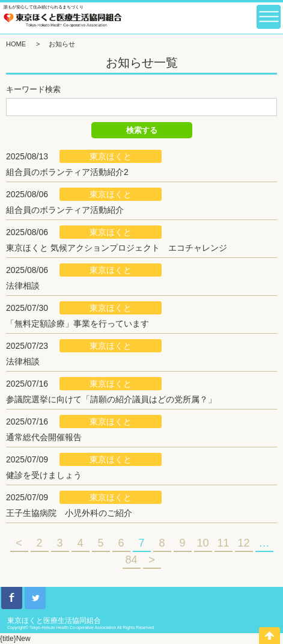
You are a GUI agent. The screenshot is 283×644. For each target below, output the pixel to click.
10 (202, 543)
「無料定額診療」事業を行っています (78, 324)
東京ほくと (111, 156)
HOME (16, 44)
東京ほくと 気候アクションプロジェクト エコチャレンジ (117, 248)
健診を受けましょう (44, 475)
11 (223, 543)
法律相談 (23, 286)
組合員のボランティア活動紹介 (65, 210)
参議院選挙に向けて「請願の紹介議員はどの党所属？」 (111, 399)
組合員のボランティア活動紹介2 (67, 172)
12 (243, 543)
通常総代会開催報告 (44, 437)
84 (131, 560)
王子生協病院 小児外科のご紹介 (69, 513)
